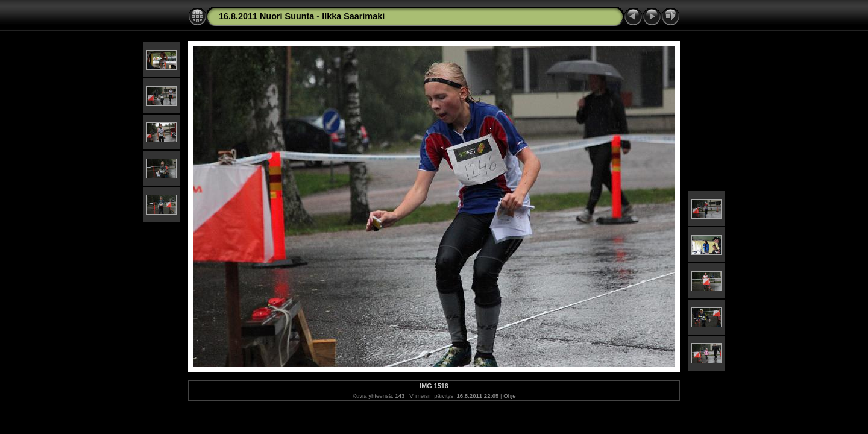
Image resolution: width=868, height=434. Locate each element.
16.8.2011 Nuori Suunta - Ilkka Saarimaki (302, 16)
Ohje (509, 396)
